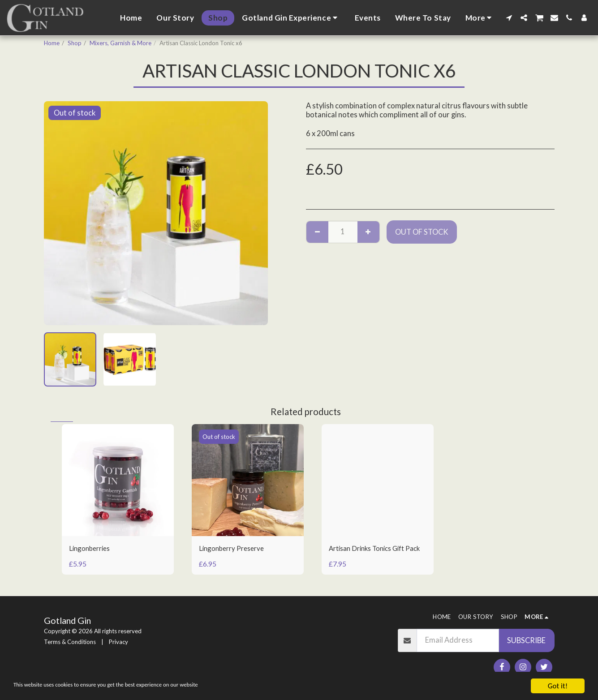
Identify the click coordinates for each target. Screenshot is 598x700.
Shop (75, 43)
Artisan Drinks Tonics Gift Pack (372, 554)
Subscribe (526, 640)
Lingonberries (92, 549)
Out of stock (422, 232)
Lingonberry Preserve (235, 549)
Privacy (118, 642)
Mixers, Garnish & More (120, 43)
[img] (118, 480)
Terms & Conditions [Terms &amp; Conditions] (70, 642)
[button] (291, 18)
